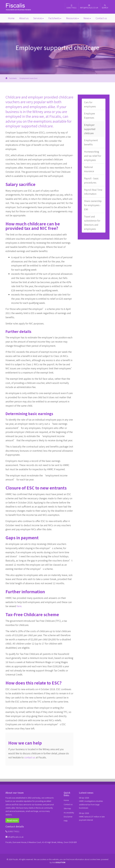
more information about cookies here (85, 859)
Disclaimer (68, 817)
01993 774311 (71, 7)
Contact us (101, 18)
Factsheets (55, 18)
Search (105, 7)
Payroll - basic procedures (91, 180)
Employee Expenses (90, 115)
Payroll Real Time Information (93, 192)
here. (19, 606)
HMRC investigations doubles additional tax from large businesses (91, 804)
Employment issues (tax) (29, 78)
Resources (72, 18)
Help (66, 821)
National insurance (89, 169)
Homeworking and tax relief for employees (93, 156)
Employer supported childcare (90, 129)
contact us (30, 757)
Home (11, 18)
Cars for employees (90, 104)
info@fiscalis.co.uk (89, 7)
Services (39, 18)
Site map (67, 808)
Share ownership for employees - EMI (93, 205)
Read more (12, 820)
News (87, 18)
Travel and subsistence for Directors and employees (92, 223)
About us (24, 18)
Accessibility (69, 813)
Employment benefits (91, 142)
